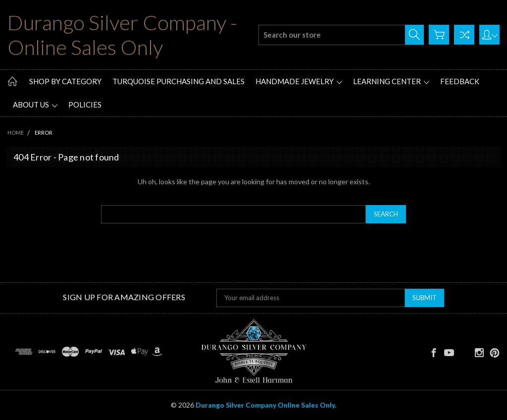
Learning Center (391, 81)
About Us (35, 105)
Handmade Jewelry (299, 81)
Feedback (460, 81)
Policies (85, 105)
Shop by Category (65, 81)
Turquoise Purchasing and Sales (178, 81)
